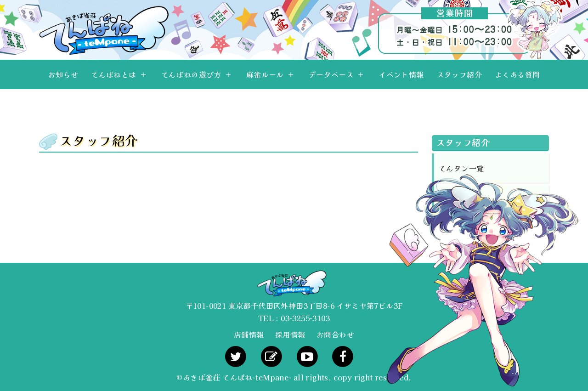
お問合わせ (335, 334)
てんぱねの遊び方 (191, 74)
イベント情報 (401, 74)
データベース (331, 74)
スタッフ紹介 (459, 74)
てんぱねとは (113, 74)
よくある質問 (517, 74)
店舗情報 (249, 334)
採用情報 (290, 334)
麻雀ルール (265, 74)
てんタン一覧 (461, 168)
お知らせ (63, 74)
